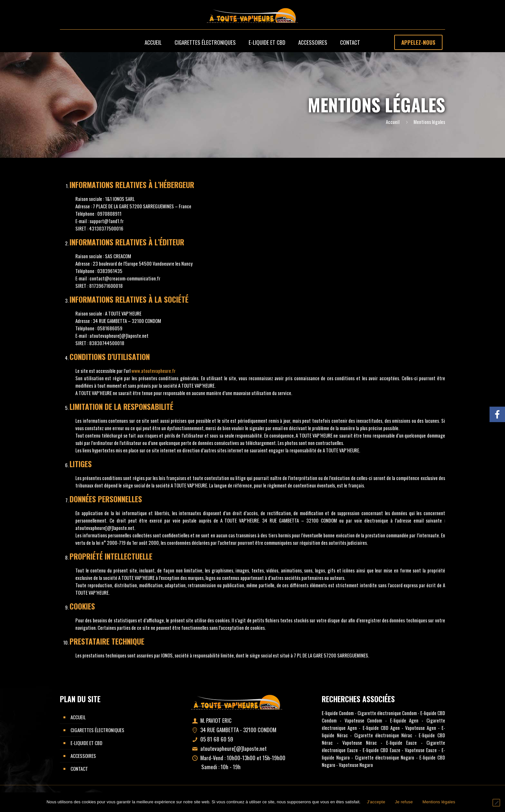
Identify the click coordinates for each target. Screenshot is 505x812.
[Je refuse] (496, 803)
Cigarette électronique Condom (387, 713)
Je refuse (404, 802)
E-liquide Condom (338, 713)
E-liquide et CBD (86, 743)
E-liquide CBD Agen (381, 728)
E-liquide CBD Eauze (381, 750)
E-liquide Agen (404, 720)
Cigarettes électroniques (97, 730)
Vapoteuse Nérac (360, 742)
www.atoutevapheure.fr (153, 371)
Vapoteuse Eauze (421, 750)
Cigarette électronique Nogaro (385, 757)
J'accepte (376, 802)
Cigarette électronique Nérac (383, 735)
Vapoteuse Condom (363, 720)
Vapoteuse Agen (421, 728)
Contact (79, 769)
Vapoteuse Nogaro (356, 765)
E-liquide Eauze (401, 742)
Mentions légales (439, 802)
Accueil (393, 122)
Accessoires (83, 756)
